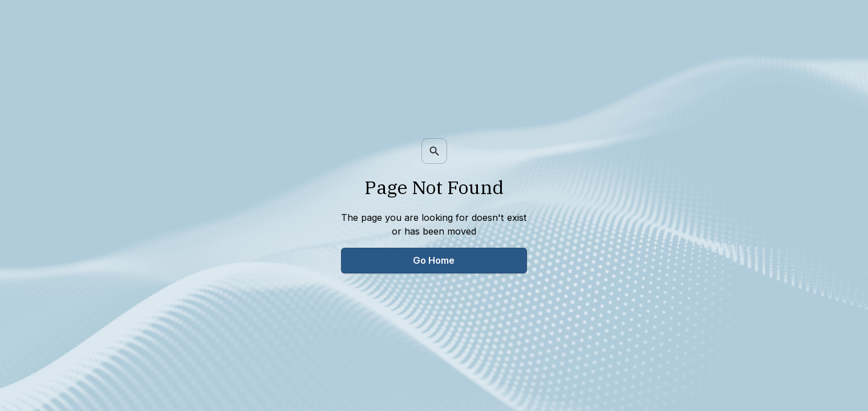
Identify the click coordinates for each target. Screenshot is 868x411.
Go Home (434, 260)
